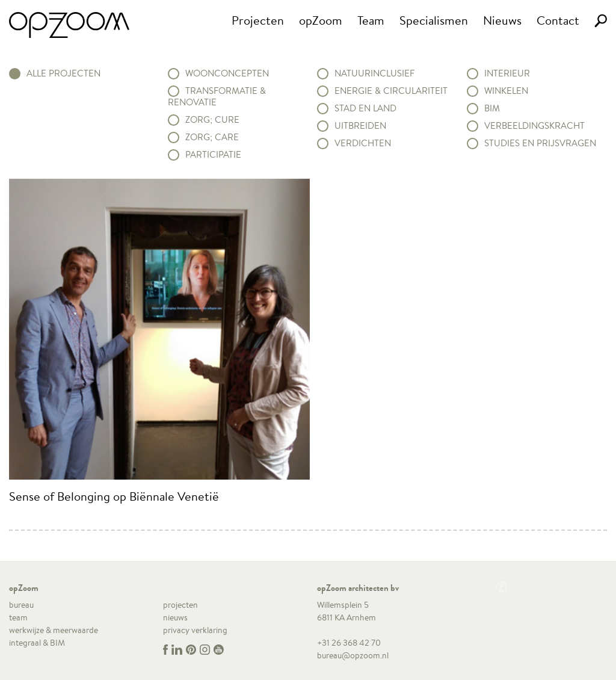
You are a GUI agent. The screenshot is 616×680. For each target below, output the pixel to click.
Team (371, 20)
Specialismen (434, 20)
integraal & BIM (37, 643)
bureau (21, 605)
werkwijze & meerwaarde (54, 630)
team (18, 617)
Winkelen (506, 91)
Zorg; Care (212, 137)
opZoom (321, 20)
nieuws (175, 617)
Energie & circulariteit (391, 91)
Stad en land (365, 108)
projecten (180, 605)
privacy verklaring (195, 630)
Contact (558, 20)
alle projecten (63, 73)
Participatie (213, 155)
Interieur (507, 73)
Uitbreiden (360, 126)
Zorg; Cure (212, 120)
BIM (492, 108)
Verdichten (363, 143)
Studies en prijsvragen (540, 143)
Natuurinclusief (374, 73)
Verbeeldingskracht (534, 126)
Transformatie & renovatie (217, 97)
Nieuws (502, 20)
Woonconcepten (227, 73)
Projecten (258, 20)
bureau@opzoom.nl (353, 655)
